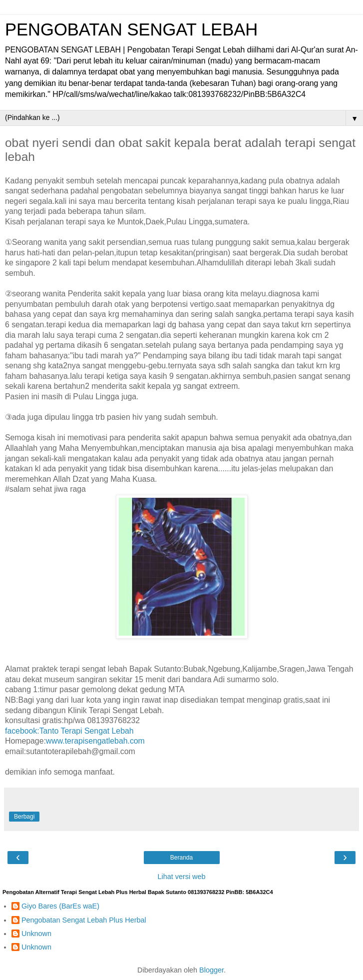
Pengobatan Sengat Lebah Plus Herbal (84, 920)
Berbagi (24, 817)
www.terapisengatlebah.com (95, 741)
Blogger (211, 970)
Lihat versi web (182, 877)
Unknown (36, 934)
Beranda (181, 858)
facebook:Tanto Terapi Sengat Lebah (69, 731)
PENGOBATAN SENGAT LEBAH (131, 29)
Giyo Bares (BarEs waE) (60, 906)
